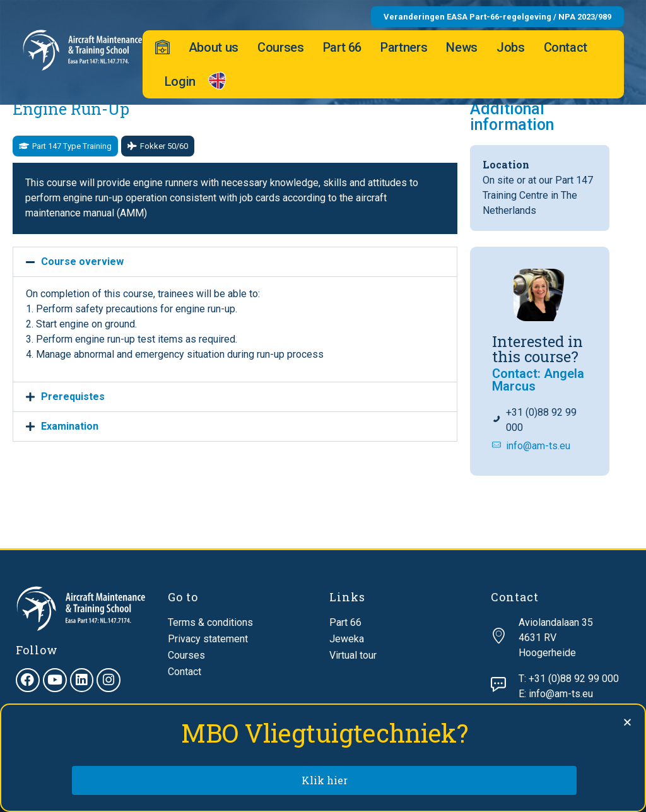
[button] (65, 146)
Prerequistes (73, 397)
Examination (70, 426)
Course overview (82, 262)
